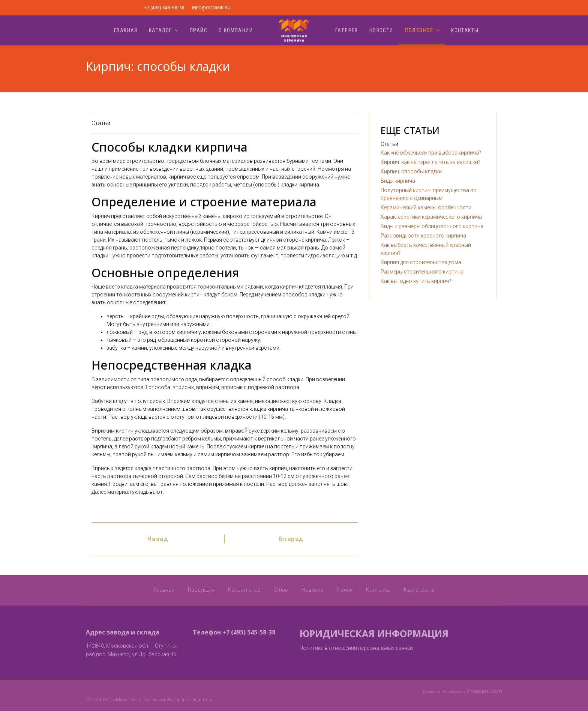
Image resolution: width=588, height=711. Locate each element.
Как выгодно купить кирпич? (416, 281)
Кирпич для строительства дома (421, 262)
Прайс (199, 30)
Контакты (465, 30)
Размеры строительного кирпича (422, 272)
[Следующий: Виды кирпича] (291, 539)
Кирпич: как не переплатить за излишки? (430, 162)
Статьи (101, 123)
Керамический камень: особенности (426, 207)
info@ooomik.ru (211, 8)
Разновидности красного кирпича (423, 236)
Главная (126, 30)
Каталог (160, 30)
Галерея (347, 30)
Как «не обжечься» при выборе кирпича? (431, 153)
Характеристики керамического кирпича (431, 217)
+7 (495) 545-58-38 (164, 8)
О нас (281, 590)
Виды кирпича (398, 181)
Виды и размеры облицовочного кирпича (432, 226)
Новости (381, 30)
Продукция (201, 590)
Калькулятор (244, 590)
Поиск (345, 590)
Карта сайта (419, 590)
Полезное (419, 30)
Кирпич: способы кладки (411, 171)
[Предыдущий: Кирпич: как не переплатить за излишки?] (158, 539)
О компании (236, 30)
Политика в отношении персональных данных (357, 648)
